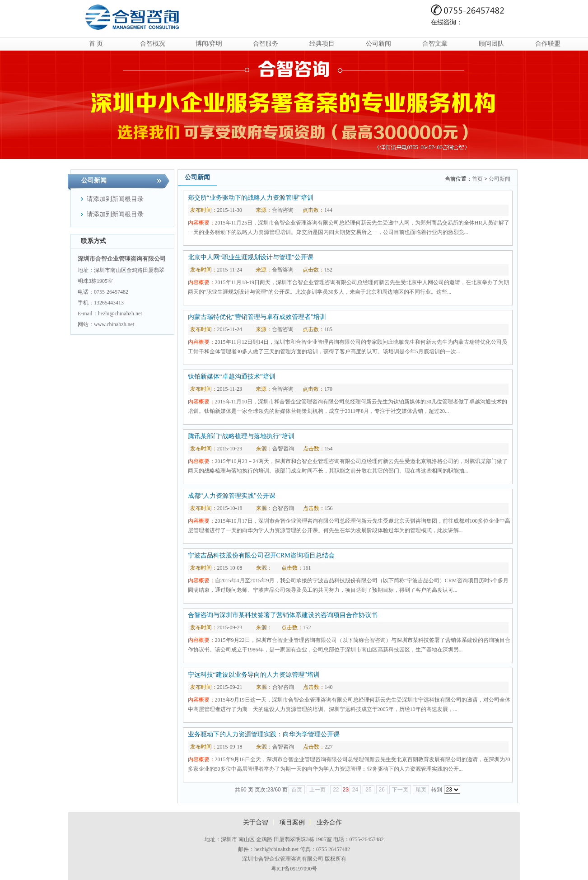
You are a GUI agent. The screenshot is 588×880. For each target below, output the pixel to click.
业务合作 (329, 822)
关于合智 (256, 822)
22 (336, 790)
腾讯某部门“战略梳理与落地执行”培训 (241, 436)
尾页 (421, 790)
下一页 (400, 790)
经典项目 (322, 44)
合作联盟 (548, 44)
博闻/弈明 (209, 44)
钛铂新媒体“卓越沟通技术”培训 (232, 377)
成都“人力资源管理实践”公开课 (232, 496)
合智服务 (266, 44)
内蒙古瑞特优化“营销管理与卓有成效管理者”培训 (257, 317)
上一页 (317, 790)
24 (355, 790)
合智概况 (153, 44)
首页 (477, 179)
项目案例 (292, 822)
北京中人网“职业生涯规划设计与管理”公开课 (251, 257)
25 (368, 790)
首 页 (96, 44)
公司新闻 (378, 44)
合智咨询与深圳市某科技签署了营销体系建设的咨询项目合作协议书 (283, 615)
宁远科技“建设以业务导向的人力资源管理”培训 (254, 675)
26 (382, 790)
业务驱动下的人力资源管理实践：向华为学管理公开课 (264, 734)
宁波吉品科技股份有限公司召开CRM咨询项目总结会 (261, 555)
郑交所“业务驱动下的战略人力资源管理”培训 (251, 198)
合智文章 (435, 44)
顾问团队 (491, 44)
